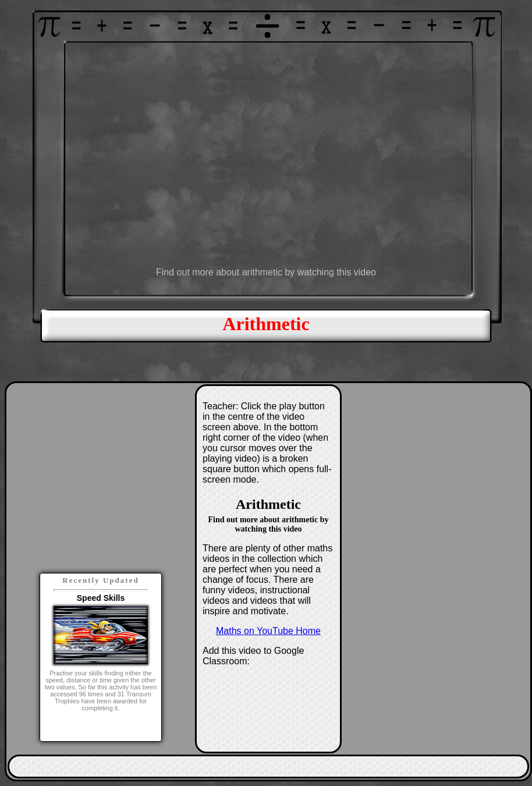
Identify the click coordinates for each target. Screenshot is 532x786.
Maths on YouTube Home (268, 631)
